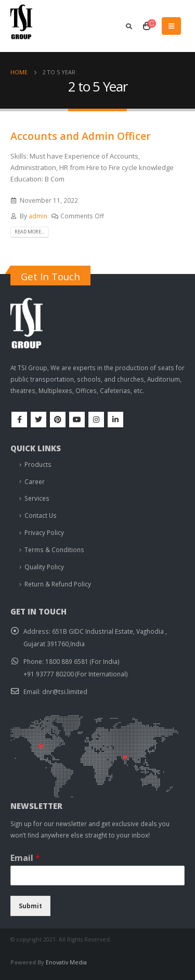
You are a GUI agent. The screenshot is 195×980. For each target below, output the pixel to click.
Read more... (29, 232)
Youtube (77, 420)
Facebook (19, 420)
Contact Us (41, 515)
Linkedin (115, 420)
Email (25, 858)
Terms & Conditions (54, 550)
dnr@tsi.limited (65, 691)
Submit (30, 906)
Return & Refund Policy (58, 584)
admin (38, 216)
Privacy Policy (44, 532)
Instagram (96, 420)
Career (35, 481)
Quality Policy (44, 567)
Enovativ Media (66, 962)
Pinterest (58, 420)
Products (38, 464)
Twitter (38, 420)
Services (37, 498)
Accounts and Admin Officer (81, 136)
